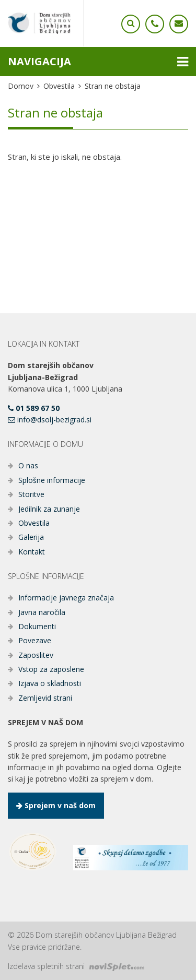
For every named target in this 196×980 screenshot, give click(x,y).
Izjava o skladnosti (50, 683)
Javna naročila (42, 612)
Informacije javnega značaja (66, 598)
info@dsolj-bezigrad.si (50, 420)
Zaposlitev (36, 655)
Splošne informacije (52, 480)
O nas (28, 465)
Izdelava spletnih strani (76, 966)
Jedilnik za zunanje (49, 509)
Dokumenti (37, 626)
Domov (21, 86)
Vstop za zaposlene (51, 669)
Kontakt (32, 552)
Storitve (31, 494)
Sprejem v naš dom (56, 805)
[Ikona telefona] (131, 24)
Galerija (31, 537)
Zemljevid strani (45, 698)
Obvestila (59, 86)
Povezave (35, 640)
